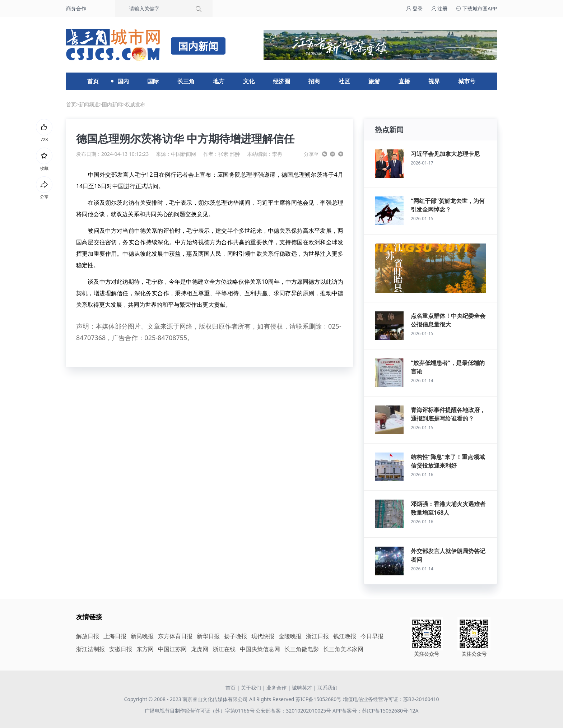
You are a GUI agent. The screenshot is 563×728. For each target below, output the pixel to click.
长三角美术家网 (343, 649)
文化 (249, 81)
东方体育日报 (175, 636)
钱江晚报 (345, 636)
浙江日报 (317, 636)
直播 (404, 81)
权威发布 (135, 104)
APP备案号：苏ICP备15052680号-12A (375, 711)
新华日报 (208, 636)
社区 (344, 81)
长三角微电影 (302, 649)
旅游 (374, 81)
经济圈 (281, 81)
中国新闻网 (183, 154)
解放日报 (88, 636)
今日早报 (372, 636)
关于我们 (251, 688)
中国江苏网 (172, 649)
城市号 (467, 81)
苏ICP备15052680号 (318, 699)
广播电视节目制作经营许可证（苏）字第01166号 (200, 711)
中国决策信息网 (260, 649)
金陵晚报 (290, 636)
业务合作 (276, 688)
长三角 (186, 81)
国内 (123, 81)
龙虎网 (200, 649)
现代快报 (263, 636)
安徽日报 (121, 649)
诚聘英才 (302, 688)
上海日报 (115, 636)
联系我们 (327, 688)
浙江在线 (224, 649)
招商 (314, 81)
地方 (219, 81)
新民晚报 (142, 636)
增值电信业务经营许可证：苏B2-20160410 (391, 699)
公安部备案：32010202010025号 (294, 711)
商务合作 (76, 8)
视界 (434, 81)
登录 (414, 8)
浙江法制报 (90, 649)
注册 (439, 8)
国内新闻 (112, 104)
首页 (93, 81)
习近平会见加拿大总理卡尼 (445, 154)
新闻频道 (89, 104)
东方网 (145, 649)
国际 (153, 81)
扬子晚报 (236, 636)
